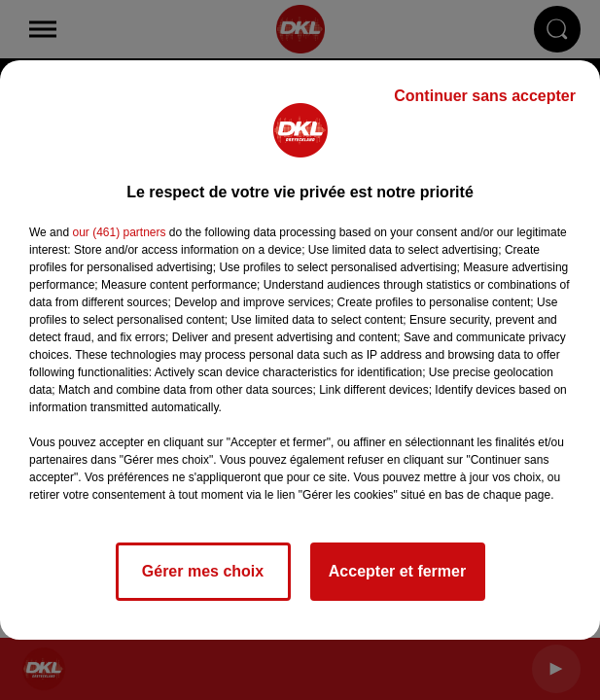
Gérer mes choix (203, 571)
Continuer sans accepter (485, 96)
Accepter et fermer (397, 571)
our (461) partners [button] (119, 232)
